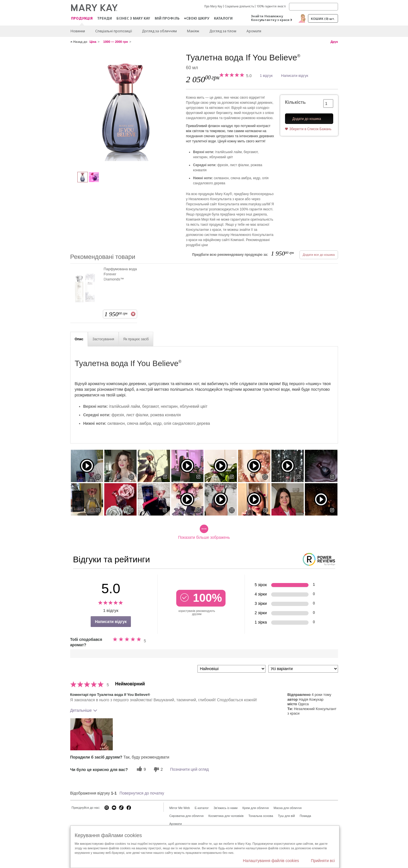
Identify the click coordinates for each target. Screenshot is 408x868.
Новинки (78, 31)
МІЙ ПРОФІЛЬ (167, 18)
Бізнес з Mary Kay (133, 18)
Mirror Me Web (180, 808)
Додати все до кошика (319, 255)
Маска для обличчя (287, 808)
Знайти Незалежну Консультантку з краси (270, 18)
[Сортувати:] (231, 669)
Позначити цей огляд (190, 769)
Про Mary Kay (213, 6)
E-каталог (202, 808)
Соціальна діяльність (239, 6)
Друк (334, 42)
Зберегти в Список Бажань (310, 129)
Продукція (82, 19)
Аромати (254, 31)
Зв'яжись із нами (226, 808)
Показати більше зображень (204, 532)
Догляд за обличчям (159, 31)
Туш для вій (286, 816)
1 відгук (266, 76)
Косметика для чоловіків (226, 816)
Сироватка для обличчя (187, 816)
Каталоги (223, 18)
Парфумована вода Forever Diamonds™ (120, 274)
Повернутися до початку (142, 793)
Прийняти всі (323, 861)
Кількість (295, 102)
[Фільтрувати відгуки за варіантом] (303, 669)
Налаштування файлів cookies (271, 861)
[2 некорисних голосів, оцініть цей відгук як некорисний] (158, 769)
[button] (92, 734)
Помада (305, 816)
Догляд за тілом (223, 31)
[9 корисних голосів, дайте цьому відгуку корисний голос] (141, 769)
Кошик (323, 19)
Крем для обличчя (255, 808)
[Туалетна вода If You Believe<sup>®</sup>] (126, 109)
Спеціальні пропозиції (113, 31)
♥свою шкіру (197, 18)
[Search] (314, 7)
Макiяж (193, 31)
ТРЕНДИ (105, 18)
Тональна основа (261, 816)
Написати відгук (295, 76)
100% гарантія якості (271, 6)
